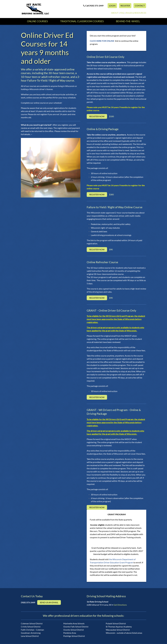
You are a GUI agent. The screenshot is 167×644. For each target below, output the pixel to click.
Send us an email (49, 603)
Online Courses (37, 21)
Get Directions (120, 605)
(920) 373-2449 (28, 603)
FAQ (122, 13)
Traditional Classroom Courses (82, 21)
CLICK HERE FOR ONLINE (102, 41)
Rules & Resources (136, 13)
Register (125, 6)
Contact (140, 6)
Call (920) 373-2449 (93, 6)
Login (112, 6)
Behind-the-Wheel (128, 21)
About (115, 13)
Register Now (97, 117)
